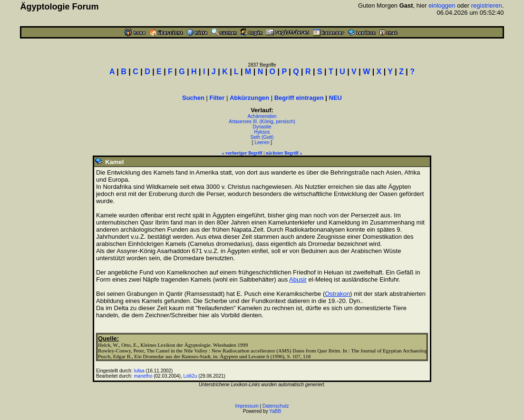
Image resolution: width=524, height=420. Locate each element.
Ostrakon (337, 294)
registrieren (487, 5)
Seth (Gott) (262, 137)
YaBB (275, 411)
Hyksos (262, 132)
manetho (143, 376)
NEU (335, 98)
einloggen (442, 5)
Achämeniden (262, 116)
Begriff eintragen (299, 98)
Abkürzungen (249, 98)
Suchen (193, 98)
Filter (217, 98)
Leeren (262, 142)
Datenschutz (276, 406)
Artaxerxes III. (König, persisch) (262, 122)
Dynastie (262, 127)
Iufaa (139, 371)
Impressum (247, 406)
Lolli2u (190, 376)
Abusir (298, 279)
